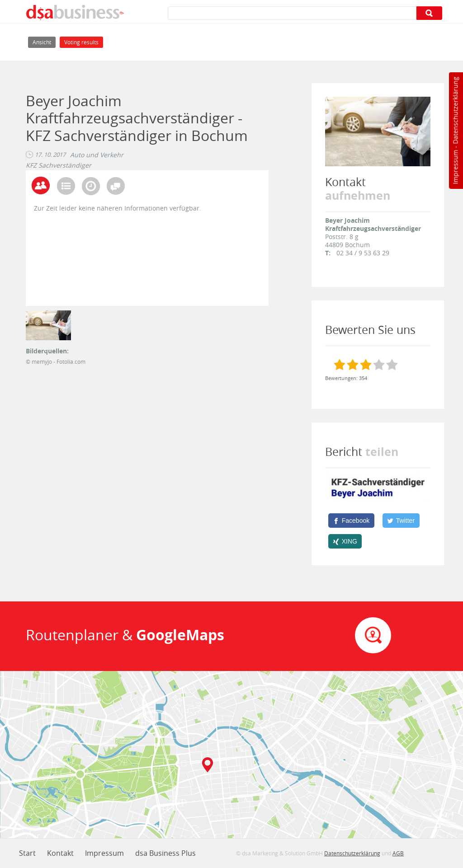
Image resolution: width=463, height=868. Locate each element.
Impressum (455, 167)
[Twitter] (401, 521)
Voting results (81, 42)
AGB (398, 853)
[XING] (345, 541)
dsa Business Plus (165, 853)
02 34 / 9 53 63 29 (363, 253)
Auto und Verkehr (97, 155)
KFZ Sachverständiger (59, 165)
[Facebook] (351, 521)
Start (27, 853)
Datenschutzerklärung (455, 110)
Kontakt (60, 853)
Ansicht (44, 41)
